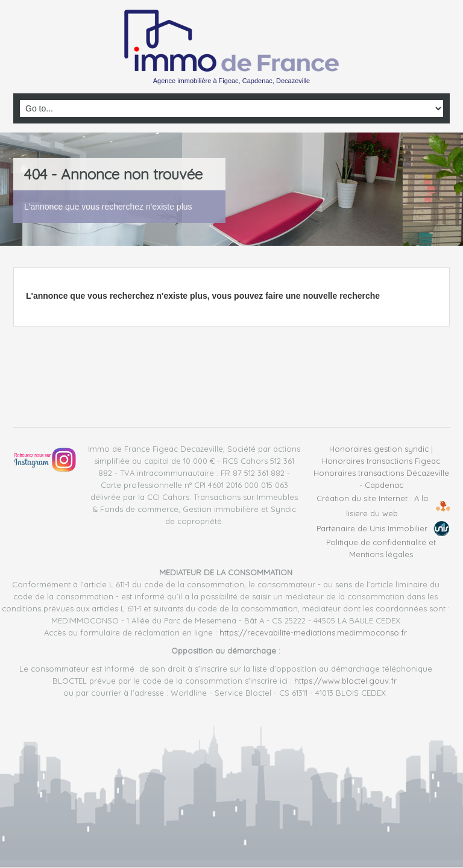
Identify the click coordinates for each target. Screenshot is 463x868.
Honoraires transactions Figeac (381, 461)
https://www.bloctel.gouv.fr (345, 681)
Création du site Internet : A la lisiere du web (372, 506)
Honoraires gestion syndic (379, 449)
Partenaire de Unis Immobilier (372, 528)
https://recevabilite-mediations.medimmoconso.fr (313, 632)
